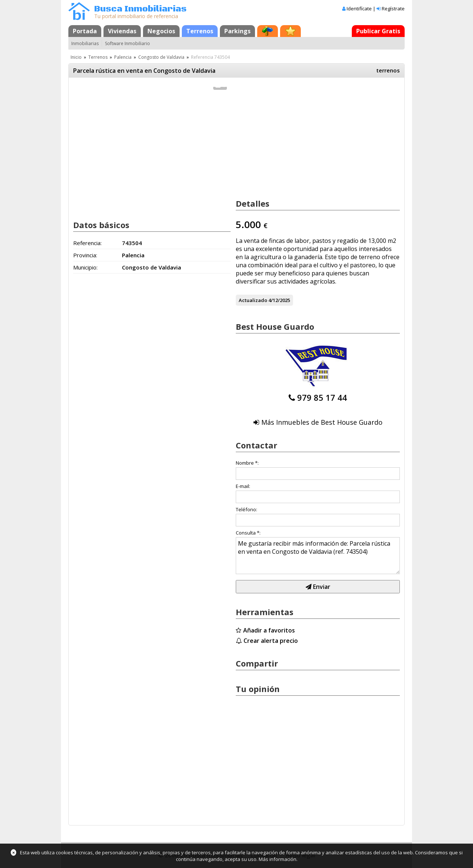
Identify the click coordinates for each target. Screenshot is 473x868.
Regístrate (393, 9)
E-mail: (243, 486)
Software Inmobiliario (127, 43)
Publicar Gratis (378, 31)
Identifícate (359, 9)
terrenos (388, 70)
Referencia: (87, 243)
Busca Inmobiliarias (140, 9)
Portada (85, 31)
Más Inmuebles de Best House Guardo (322, 422)
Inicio (76, 57)
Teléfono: (246, 509)
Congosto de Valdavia (161, 57)
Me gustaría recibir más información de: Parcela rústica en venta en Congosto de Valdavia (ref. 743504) (318, 556)
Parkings (237, 31)
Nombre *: (247, 463)
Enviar (318, 587)
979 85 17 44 (322, 397)
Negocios (161, 31)
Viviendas (122, 31)
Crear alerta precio (271, 641)
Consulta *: (248, 533)
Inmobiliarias (85, 43)
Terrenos (200, 31)
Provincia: (85, 255)
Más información (278, 859)
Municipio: (85, 267)
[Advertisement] (152, 155)
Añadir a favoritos (269, 630)
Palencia (123, 57)
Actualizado (253, 300)
